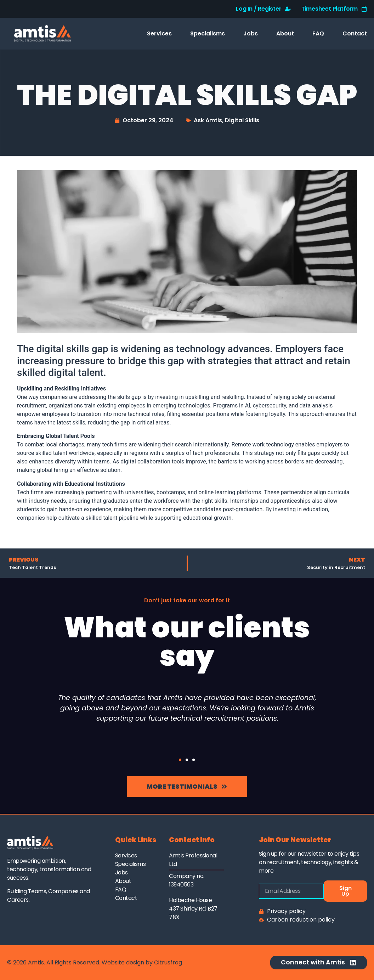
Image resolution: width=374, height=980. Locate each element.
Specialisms (208, 34)
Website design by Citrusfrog (142, 962)
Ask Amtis (208, 120)
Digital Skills (242, 120)
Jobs (251, 34)
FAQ (318, 34)
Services (159, 34)
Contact (355, 34)
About (285, 34)
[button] (180, 760)
